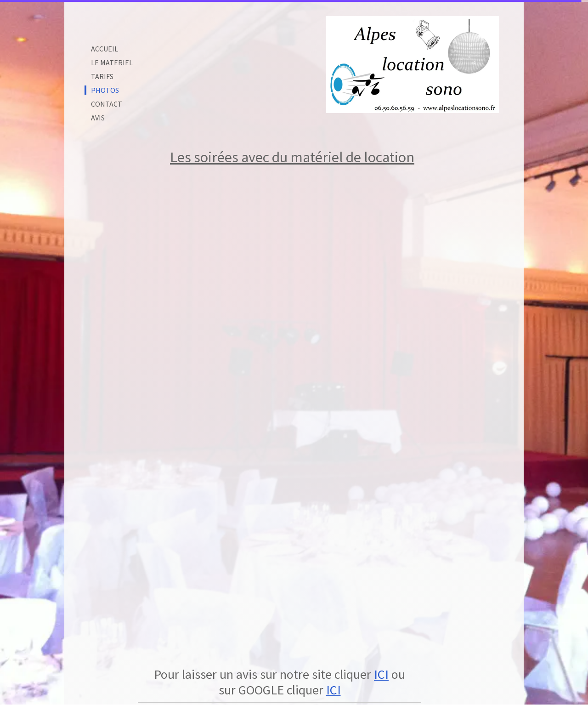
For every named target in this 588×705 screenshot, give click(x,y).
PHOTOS (105, 90)
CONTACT (107, 104)
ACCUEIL (105, 49)
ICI (381, 674)
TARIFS (102, 76)
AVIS (98, 118)
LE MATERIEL (112, 63)
